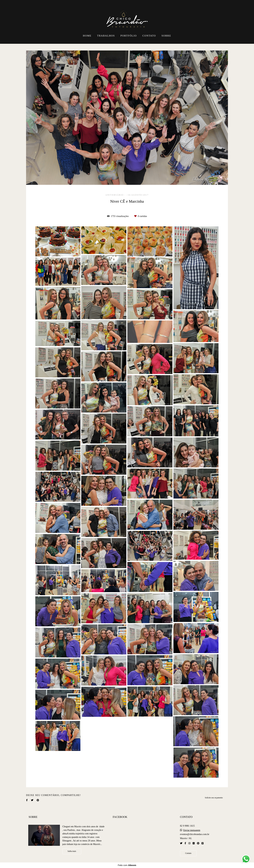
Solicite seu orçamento (214, 798)
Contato (188, 853)
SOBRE (166, 36)
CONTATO (149, 36)
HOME (87, 36)
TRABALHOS (106, 36)
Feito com (127, 865)
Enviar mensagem (192, 830)
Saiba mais (72, 851)
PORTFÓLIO (129, 36)
